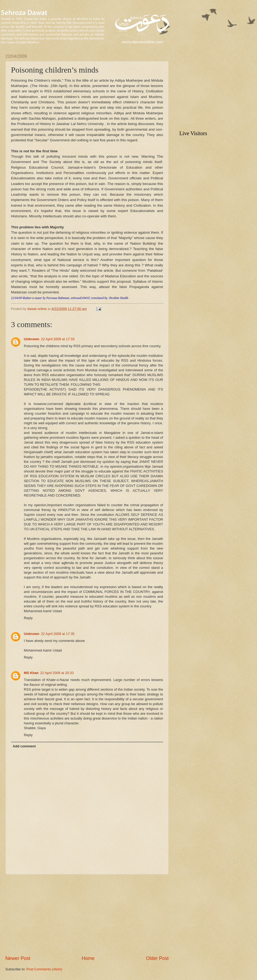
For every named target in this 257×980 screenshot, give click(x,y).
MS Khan (31, 673)
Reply (28, 618)
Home (88, 958)
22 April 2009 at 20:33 (57, 673)
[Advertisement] (87, 915)
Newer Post (18, 958)
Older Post (157, 958)
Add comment (24, 746)
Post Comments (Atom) (44, 969)
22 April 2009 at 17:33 (58, 339)
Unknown (32, 339)
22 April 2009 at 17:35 (58, 634)
